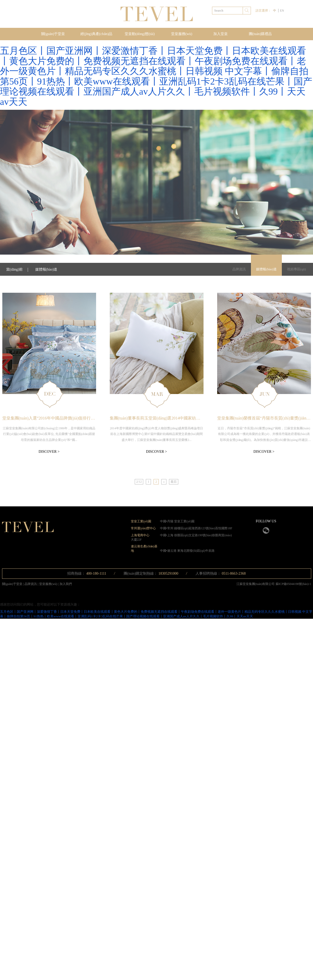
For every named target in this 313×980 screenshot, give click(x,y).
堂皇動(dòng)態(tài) (140, 34)
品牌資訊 (239, 269)
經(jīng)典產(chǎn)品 (96, 34)
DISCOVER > (49, 452)
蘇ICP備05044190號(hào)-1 (293, 584)
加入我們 (66, 584)
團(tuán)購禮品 (260, 34)
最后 (174, 482)
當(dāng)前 (15, 269)
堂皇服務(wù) (182, 34)
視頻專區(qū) (297, 269)
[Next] (164, 482)
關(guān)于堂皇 (53, 34)
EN (282, 11)
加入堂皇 (221, 34)
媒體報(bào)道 (266, 269)
